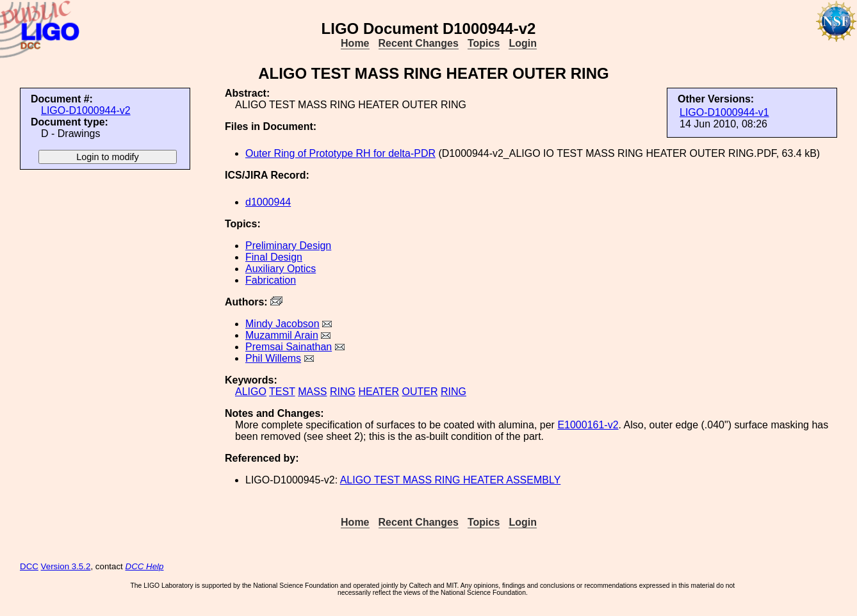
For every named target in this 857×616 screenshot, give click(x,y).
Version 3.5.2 (66, 566)
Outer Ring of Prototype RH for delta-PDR (340, 153)
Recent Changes (419, 43)
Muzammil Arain (282, 335)
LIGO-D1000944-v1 (724, 112)
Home (355, 43)
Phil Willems (273, 358)
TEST (282, 392)
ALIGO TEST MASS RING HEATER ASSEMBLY (451, 480)
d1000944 (268, 202)
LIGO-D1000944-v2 (86, 110)
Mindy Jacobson (282, 324)
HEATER (379, 392)
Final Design (274, 257)
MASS (312, 392)
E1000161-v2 (588, 425)
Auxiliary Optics (281, 269)
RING (343, 392)
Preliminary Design (288, 246)
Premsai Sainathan (289, 347)
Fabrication (271, 280)
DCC (29, 566)
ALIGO (251, 392)
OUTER (420, 392)
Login (523, 43)
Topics (484, 43)
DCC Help (145, 566)
